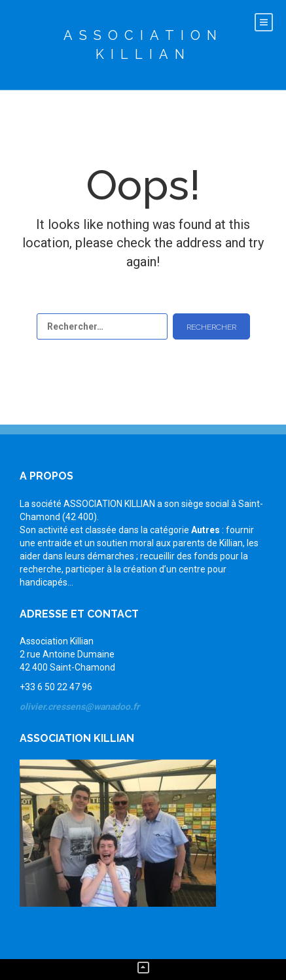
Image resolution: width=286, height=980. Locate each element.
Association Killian (143, 45)
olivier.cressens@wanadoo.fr (80, 707)
